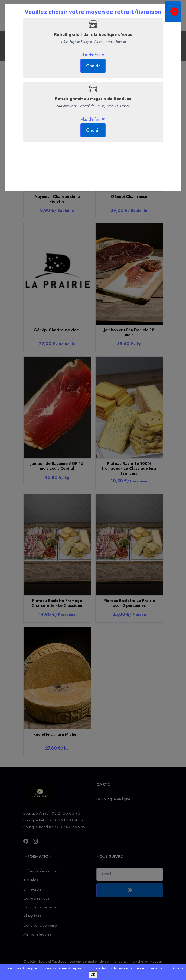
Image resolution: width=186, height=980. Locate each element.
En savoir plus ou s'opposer (165, 968)
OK (93, 975)
